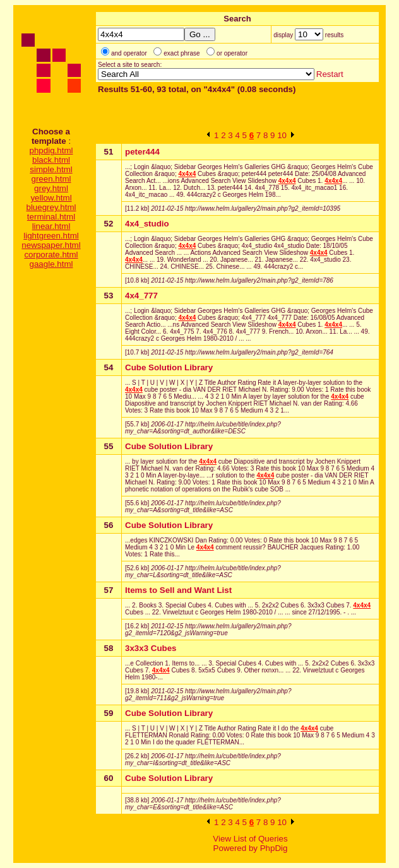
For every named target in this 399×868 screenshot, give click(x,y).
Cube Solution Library (169, 367)
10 (282, 135)
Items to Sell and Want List (178, 590)
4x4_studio (147, 224)
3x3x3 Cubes (151, 648)
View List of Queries (250, 839)
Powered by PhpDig (251, 848)
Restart (330, 74)
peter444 (142, 152)
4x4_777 (141, 296)
